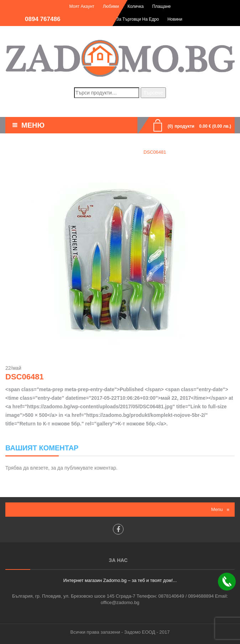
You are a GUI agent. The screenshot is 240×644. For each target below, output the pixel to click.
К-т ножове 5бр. (115, 152)
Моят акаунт (82, 6)
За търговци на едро (137, 19)
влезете (39, 468)
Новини (175, 19)
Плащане (161, 6)
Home (80, 152)
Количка (136, 6)
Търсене (153, 93)
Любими (111, 6)
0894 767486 (43, 19)
